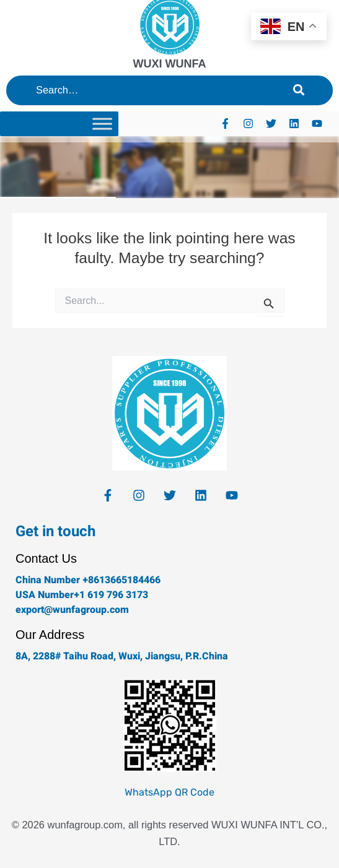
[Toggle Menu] (102, 124)
